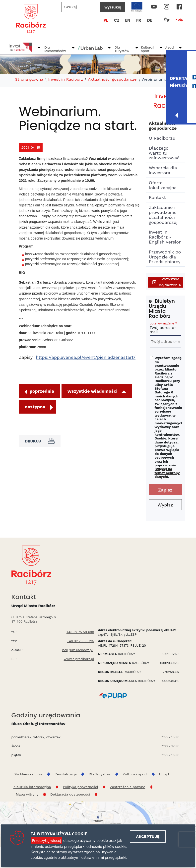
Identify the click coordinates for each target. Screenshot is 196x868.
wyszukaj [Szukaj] (113, 7)
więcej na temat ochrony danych (167, 473)
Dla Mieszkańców (55, 49)
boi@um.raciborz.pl (78, 650)
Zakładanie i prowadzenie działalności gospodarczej (163, 215)
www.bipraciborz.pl (79, 659)
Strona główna (29, 79)
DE (150, 20)
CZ (117, 20)
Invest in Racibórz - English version (165, 237)
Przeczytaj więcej (46, 840)
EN (128, 20)
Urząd (169, 47)
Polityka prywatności (80, 787)
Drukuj (40, 441)
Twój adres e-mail (165, 329)
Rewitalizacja (66, 774)
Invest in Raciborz (66, 79)
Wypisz (165, 505)
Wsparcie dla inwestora (163, 170)
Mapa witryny (27, 794)
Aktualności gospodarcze (112, 79)
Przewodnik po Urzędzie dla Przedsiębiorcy (165, 257)
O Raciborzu (162, 138)
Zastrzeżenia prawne (128, 787)
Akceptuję (148, 837)
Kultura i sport (148, 49)
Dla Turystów (122, 49)
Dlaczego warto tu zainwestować (164, 153)
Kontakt (157, 197)
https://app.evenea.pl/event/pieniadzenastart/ (86, 357)
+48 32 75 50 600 (80, 632)
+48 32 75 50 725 (81, 641)
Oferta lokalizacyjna (163, 185)
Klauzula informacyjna (32, 787)
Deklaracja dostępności (70, 794)
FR (139, 20)
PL (106, 20)
